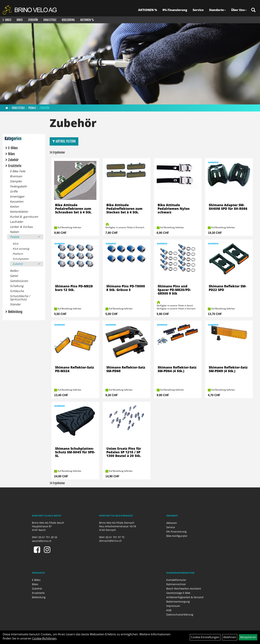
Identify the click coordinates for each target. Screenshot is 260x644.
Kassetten (17, 201)
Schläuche (17, 291)
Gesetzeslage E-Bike (178, 593)
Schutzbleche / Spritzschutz (20, 298)
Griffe (14, 191)
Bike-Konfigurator (177, 536)
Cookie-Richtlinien (44, 638)
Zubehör (33, 20)
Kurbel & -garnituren (24, 217)
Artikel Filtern (64, 141)
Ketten (14, 207)
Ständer (15, 304)
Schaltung (17, 286)
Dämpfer (16, 181)
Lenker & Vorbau (21, 227)
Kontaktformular (176, 580)
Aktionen (172, 523)
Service (198, 10)
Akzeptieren (248, 637)
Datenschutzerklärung (180, 615)
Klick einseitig (21, 249)
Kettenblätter (19, 212)
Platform (18, 254)
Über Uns (239, 10)
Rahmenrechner (176, 584)
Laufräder (17, 222)
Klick (15, 244)
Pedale (32, 108)
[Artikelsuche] (253, 10)
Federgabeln (18, 186)
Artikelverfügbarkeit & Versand (185, 597)
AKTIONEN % (148, 10)
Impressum (173, 606)
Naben (14, 232)
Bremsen (16, 176)
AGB (169, 610)
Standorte (217, 10)
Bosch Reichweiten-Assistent (184, 589)
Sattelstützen (19, 281)
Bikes (20, 20)
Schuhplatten (21, 259)
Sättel (14, 276)
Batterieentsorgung (178, 602)
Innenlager (17, 196)
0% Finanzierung (175, 10)
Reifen (14, 271)
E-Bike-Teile (18, 171)
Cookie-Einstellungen (205, 637)
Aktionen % (87, 20)
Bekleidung (68, 20)
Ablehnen (230, 637)
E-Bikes (7, 20)
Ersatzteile (50, 20)
